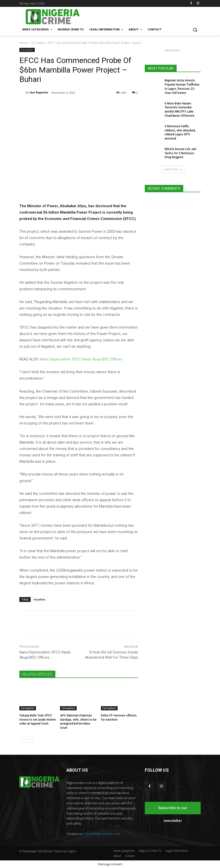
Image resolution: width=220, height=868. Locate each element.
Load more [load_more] (173, 169)
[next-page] (30, 740)
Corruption (38, 43)
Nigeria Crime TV (150, 851)
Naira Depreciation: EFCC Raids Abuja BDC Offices (81, 359)
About (117, 856)
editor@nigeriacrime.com (102, 834)
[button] (195, 30)
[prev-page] (22, 740)
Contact (130, 856)
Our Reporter (39, 92)
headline (39, 599)
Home (23, 43)
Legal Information (177, 851)
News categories (124, 851)
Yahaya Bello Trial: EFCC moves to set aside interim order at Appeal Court (38, 720)
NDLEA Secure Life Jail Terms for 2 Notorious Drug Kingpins (180, 153)
